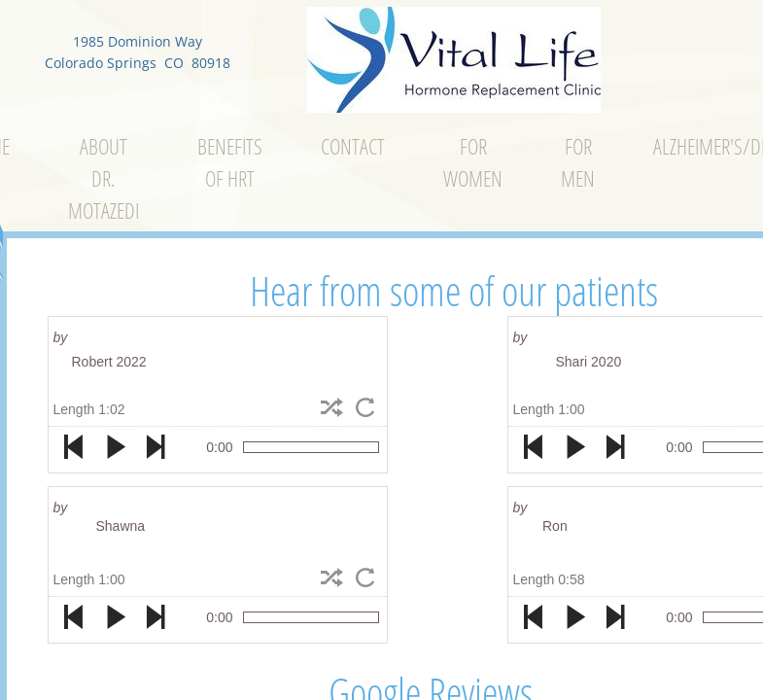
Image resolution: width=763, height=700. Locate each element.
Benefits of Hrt (230, 162)
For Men (578, 162)
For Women (473, 162)
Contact (353, 146)
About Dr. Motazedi (104, 178)
